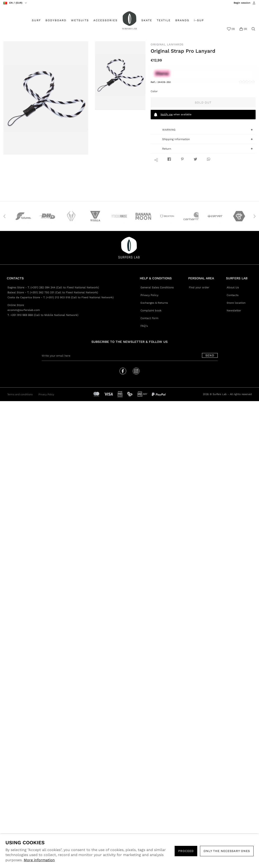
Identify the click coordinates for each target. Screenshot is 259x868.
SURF (36, 20)
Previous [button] (5, 216)
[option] (46, 98)
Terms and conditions (20, 394)
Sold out (203, 102)
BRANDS (182, 20)
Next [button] (254, 216)
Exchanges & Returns (154, 303)
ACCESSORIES (106, 20)
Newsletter (234, 311)
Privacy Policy (149, 295)
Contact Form (149, 318)
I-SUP (199, 20)
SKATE (147, 20)
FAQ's (144, 326)
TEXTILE (164, 20)
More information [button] (39, 860)
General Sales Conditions (157, 287)
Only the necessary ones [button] (227, 851)
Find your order (199, 287)
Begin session (242, 3)
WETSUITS (80, 20)
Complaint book (151, 311)
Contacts (233, 295)
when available (172, 115)
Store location (236, 303)
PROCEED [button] (186, 851)
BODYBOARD (56, 20)
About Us (233, 287)
